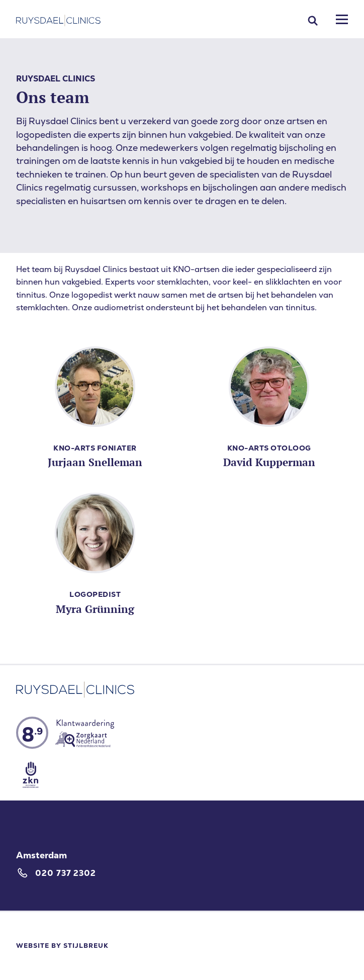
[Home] (58, 21)
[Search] (313, 21)
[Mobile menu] (342, 19)
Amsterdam (41, 855)
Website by (62, 946)
